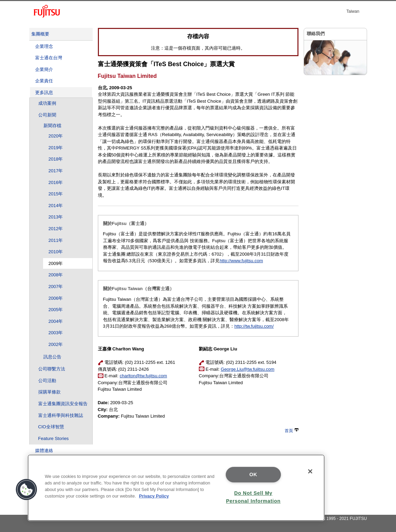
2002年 (56, 344)
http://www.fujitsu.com (241, 261)
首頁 (292, 431)
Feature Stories (54, 438)
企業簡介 (44, 69)
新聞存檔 (52, 126)
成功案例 (47, 103)
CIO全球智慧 (51, 427)
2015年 (56, 194)
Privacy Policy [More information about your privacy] (154, 496)
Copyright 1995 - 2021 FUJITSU (337, 519)
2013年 (56, 217)
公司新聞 (47, 115)
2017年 (56, 171)
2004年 (56, 321)
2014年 (56, 206)
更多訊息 (44, 93)
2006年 (56, 298)
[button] (27, 490)
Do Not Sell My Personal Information (253, 497)
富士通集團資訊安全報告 (63, 404)
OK (253, 474)
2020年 (56, 136)
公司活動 (47, 381)
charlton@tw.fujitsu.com (143, 376)
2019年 (56, 148)
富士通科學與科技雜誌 (61, 415)
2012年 (56, 229)
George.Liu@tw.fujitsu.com (248, 369)
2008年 (56, 275)
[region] (176, 488)
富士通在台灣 (49, 58)
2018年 (56, 159)
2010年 (56, 252)
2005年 (56, 310)
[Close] (310, 471)
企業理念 (44, 46)
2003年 (56, 333)
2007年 (56, 287)
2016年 (56, 182)
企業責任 (44, 81)
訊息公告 (52, 357)
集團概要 (40, 34)
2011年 (56, 240)
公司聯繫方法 (52, 369)
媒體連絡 (44, 451)
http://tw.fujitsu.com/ (254, 326)
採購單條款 (49, 392)
